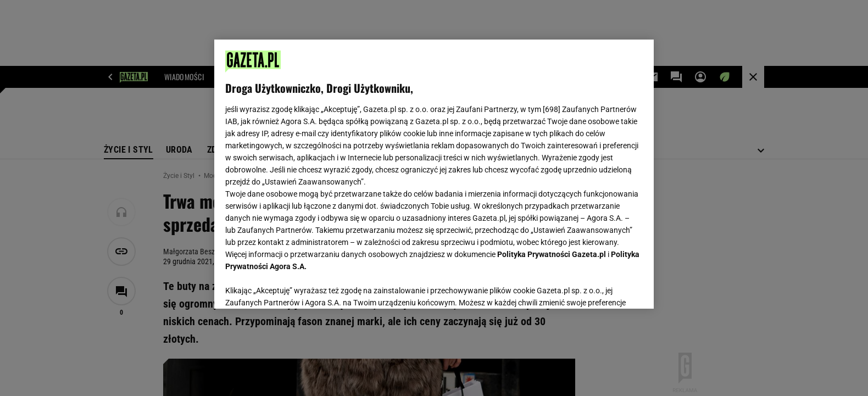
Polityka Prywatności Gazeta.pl (552, 254)
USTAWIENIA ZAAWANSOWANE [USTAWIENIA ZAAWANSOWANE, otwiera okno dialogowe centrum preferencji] (297, 287)
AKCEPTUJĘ (606, 287)
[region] (434, 174)
